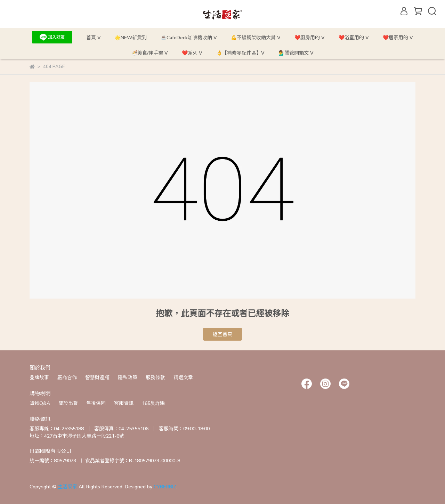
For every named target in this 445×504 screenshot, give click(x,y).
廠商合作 (67, 377)
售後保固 (96, 403)
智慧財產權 (97, 377)
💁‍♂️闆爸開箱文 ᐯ (296, 53)
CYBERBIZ (165, 486)
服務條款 (155, 377)
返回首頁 (222, 334)
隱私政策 (128, 377)
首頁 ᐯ (94, 37)
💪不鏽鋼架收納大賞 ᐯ (256, 37)
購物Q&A (40, 403)
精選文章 (183, 377)
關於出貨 (68, 403)
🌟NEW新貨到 (131, 37)
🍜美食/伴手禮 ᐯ (150, 53)
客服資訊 (124, 403)
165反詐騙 (153, 403)
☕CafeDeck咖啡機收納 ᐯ (189, 37)
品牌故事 (39, 377)
